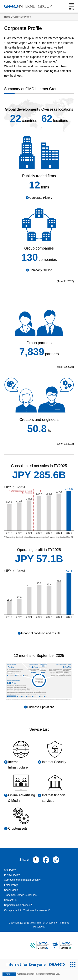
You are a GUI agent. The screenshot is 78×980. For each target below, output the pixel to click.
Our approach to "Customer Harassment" (27, 910)
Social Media (11, 890)
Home (7, 17)
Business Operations (41, 707)
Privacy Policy (12, 875)
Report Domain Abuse (18, 905)
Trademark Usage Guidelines (20, 895)
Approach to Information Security (22, 880)
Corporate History (41, 198)
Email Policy (11, 885)
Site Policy (10, 870)
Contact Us (10, 900)
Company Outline (41, 270)
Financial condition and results (41, 633)
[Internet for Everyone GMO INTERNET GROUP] (34, 964)
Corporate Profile (22, 17)
